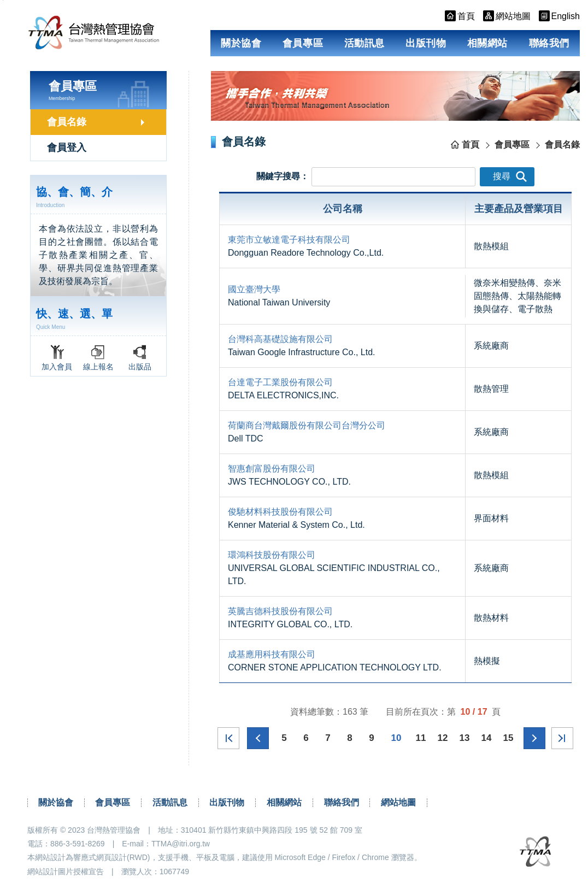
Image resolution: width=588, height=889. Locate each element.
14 (486, 738)
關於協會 (241, 43)
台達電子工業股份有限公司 (280, 382)
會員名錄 (67, 122)
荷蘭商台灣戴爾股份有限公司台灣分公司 (307, 425)
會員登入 (67, 148)
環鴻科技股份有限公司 (272, 555)
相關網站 (487, 43)
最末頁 (560, 738)
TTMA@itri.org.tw (181, 844)
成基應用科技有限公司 (272, 654)
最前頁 (231, 738)
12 (442, 738)
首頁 (471, 145)
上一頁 (260, 738)
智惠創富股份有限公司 (272, 469)
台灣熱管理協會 (102, 34)
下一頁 (533, 738)
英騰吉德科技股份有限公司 (280, 611)
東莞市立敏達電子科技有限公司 (289, 240)
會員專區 (303, 43)
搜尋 (510, 176)
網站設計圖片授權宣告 (66, 871)
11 (421, 738)
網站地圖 (398, 802)
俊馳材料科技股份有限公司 (280, 512)
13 (464, 738)
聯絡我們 (549, 43)
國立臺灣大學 (254, 289)
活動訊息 (364, 43)
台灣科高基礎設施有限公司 (280, 339)
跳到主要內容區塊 (3, 0)
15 (508, 738)
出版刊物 (426, 43)
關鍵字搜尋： (283, 176)
